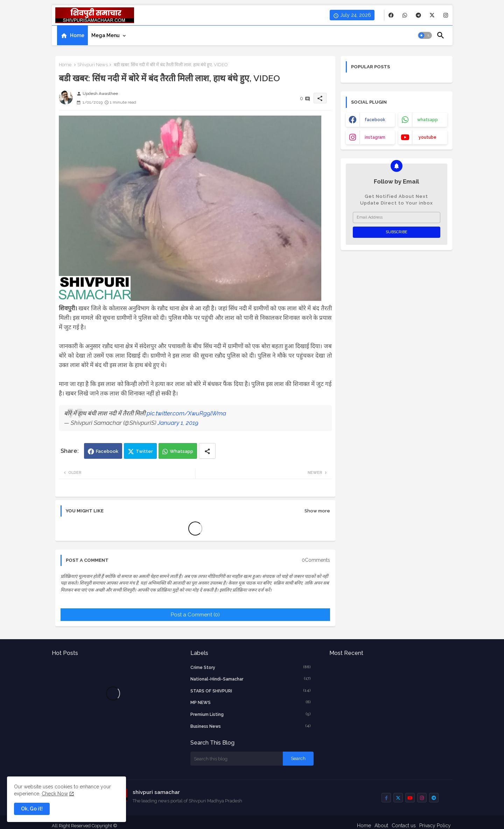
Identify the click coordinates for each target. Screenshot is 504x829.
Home (77, 35)
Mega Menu (106, 35)
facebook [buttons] (375, 120)
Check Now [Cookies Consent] (55, 794)
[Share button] (207, 451)
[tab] (72, 35)
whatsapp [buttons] (428, 120)
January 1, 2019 (178, 423)
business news (251, 726)
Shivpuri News (93, 65)
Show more (317, 511)
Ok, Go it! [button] (32, 809)
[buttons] (391, 15)
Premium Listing (251, 714)
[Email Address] (397, 217)
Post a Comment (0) (195, 615)
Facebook (107, 451)
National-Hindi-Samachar (251, 679)
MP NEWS (251, 702)
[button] (425, 35)
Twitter (144, 451)
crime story (251, 667)
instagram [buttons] (375, 137)
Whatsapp (181, 451)
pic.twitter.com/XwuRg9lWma (186, 413)
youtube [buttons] (428, 137)
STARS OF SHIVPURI (251, 691)
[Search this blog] (237, 759)
